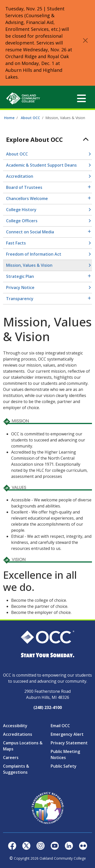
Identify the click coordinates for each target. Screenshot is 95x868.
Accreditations (18, 734)
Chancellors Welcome (27, 198)
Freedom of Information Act (34, 254)
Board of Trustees (24, 187)
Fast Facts (16, 243)
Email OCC (60, 726)
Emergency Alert (67, 734)
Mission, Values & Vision (29, 265)
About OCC (30, 118)
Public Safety (64, 766)
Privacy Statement (69, 743)
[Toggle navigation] (81, 98)
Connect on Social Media (30, 232)
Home (9, 118)
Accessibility (15, 726)
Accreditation (20, 176)
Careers (11, 758)
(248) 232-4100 (48, 707)
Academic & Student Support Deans (41, 165)
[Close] (85, 40)
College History (21, 210)
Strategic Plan (20, 276)
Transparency (20, 299)
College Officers (22, 221)
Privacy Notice (20, 287)
